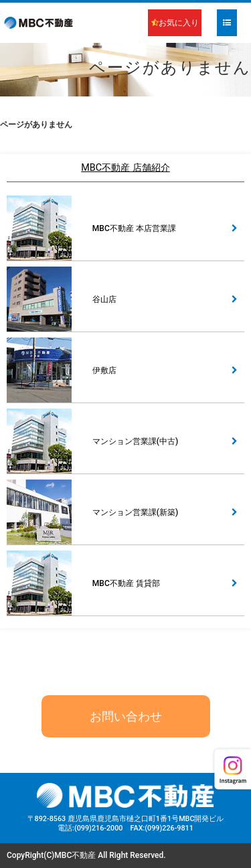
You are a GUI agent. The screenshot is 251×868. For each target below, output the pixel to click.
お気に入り (175, 23)
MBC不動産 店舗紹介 (125, 168)
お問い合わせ (126, 716)
